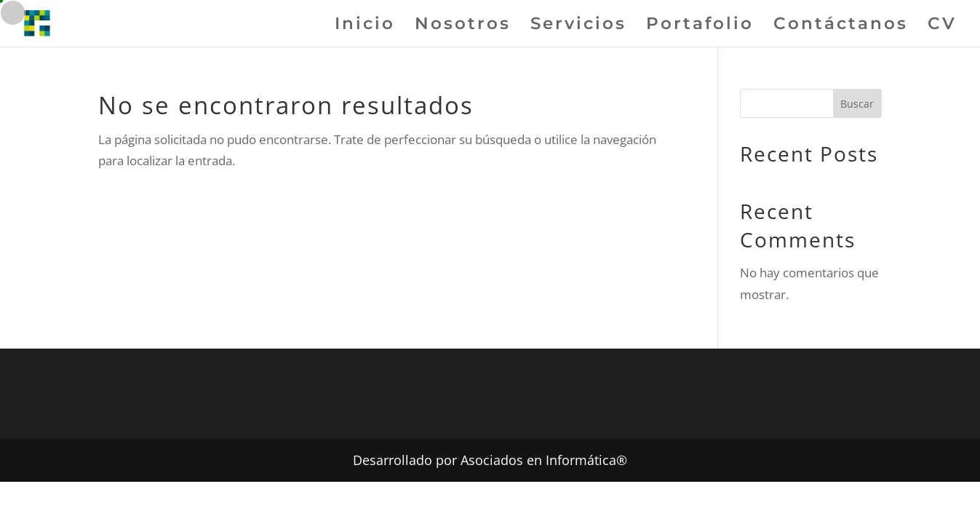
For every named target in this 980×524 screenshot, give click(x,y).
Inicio (365, 26)
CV (942, 26)
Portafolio (700, 26)
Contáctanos (841, 26)
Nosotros (463, 26)
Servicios (578, 26)
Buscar (857, 104)
